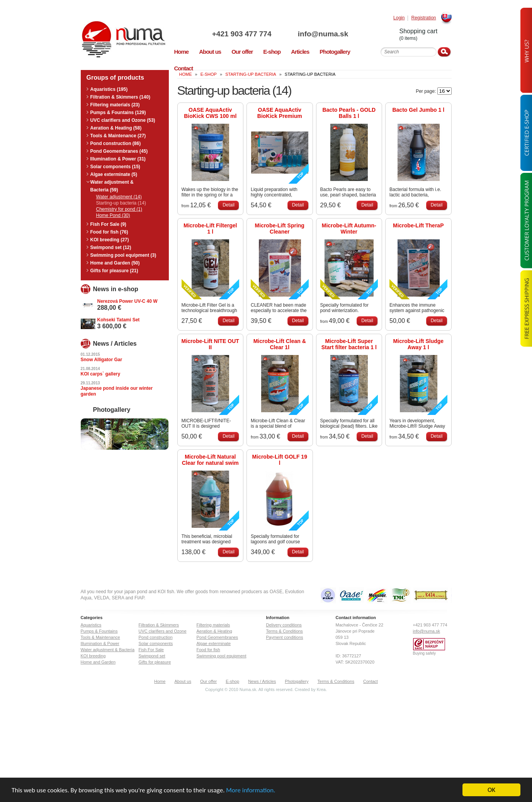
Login (399, 18)
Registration (423, 18)
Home (160, 681)
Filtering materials (213, 625)
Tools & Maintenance (100, 637)
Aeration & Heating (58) (116, 128)
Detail (229, 205)
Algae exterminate (214, 643)
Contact (371, 681)
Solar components (156, 643)
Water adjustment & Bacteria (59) (112, 186)
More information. (251, 791)
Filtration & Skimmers (159, 625)
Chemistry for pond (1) (119, 209)
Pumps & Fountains (99, 631)
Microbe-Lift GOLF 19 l (280, 460)
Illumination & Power (100, 643)
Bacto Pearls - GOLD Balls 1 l (349, 113)
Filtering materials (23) (115, 105)
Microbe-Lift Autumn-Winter (349, 229)
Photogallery (297, 681)
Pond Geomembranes (218, 637)
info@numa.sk (323, 34)
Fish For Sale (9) (108, 224)
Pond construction (156, 637)
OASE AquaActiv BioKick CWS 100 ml (210, 113)
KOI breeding (93, 656)
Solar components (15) (115, 167)
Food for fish (208, 650)
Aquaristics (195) (109, 89)
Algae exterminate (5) (114, 174)
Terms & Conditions (285, 631)
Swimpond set (152, 656)
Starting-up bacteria (251, 74)
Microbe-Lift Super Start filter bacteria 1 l (349, 344)
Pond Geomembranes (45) (119, 151)
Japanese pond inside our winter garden (117, 391)
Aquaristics (91, 625)
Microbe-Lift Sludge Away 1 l (418, 344)
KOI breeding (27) (110, 240)
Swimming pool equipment (222, 656)
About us (183, 681)
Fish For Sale (151, 650)
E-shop (232, 681)
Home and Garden (98, 662)
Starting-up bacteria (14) (121, 203)
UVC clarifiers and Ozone (163, 631)
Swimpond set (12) (111, 247)
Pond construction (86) (116, 143)
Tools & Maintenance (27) (118, 136)
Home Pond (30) (113, 215)
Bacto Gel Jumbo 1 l (418, 110)
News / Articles (262, 681)
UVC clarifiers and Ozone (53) (123, 120)
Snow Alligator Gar (102, 360)
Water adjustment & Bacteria (108, 650)
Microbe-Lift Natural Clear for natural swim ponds (210, 460)
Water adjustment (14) (119, 197)
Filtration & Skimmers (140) (120, 97)
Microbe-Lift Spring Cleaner (280, 229)
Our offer (208, 681)
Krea (321, 689)
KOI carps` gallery (101, 374)
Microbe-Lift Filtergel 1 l (210, 229)
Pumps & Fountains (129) (118, 113)
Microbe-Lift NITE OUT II (210, 344)
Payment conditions (285, 637)
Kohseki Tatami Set (119, 320)
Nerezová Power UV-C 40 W (127, 301)
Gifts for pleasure (155, 662)
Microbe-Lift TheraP (418, 225)
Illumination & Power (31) (118, 159)
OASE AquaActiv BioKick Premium (280, 113)
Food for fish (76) (109, 232)
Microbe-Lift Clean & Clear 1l (280, 344)
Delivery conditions (284, 625)
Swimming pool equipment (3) (123, 255)
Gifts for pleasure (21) (114, 271)
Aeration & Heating (214, 631)
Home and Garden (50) (115, 263)
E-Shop (209, 74)
